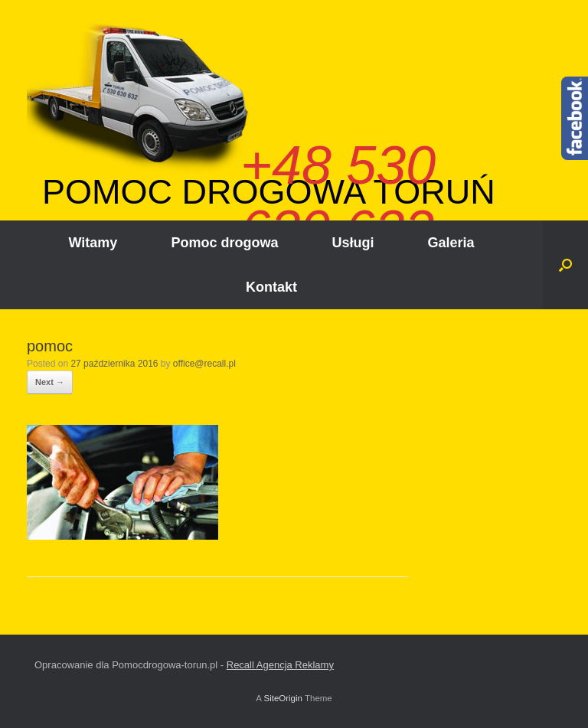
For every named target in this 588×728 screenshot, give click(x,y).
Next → (50, 382)
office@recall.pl (204, 364)
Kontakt (271, 287)
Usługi (353, 243)
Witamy (93, 243)
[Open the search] (565, 265)
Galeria (451, 243)
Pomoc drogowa (224, 243)
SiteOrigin (283, 698)
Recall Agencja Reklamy (280, 665)
